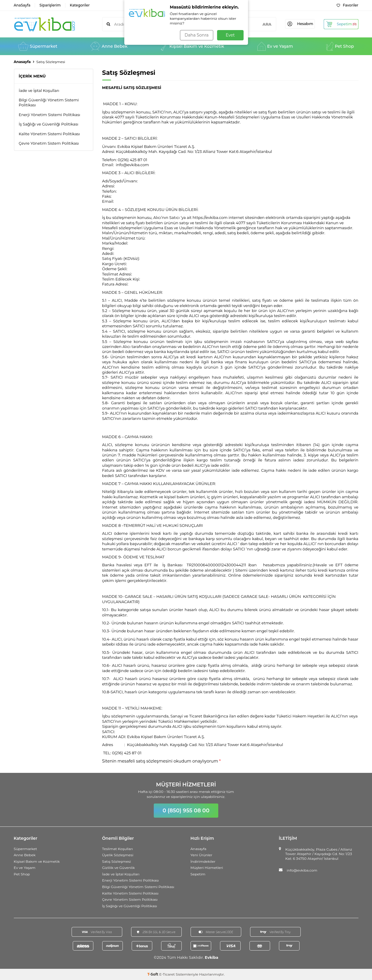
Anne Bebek (109, 46)
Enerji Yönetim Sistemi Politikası (50, 115)
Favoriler (347, 5)
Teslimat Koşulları (118, 849)
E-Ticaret (167, 974)
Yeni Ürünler (201, 855)
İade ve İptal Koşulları (39, 90)
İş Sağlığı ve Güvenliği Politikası (49, 124)
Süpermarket (38, 46)
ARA (261, 24)
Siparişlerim (50, 5)
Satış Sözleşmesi (117, 861)
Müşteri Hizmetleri (207, 868)
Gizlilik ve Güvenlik (119, 868)
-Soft (153, 974)
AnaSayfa (22, 5)
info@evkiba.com (302, 870)
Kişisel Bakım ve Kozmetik (192, 46)
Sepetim (198, 874)
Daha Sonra (196, 35)
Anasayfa (22, 62)
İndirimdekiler (203, 861)
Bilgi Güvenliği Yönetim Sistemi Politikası (49, 102)
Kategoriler (80, 5)
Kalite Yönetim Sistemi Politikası (49, 134)
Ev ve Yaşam (275, 46)
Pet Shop (340, 46)
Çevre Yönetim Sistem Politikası (49, 143)
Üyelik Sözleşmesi (118, 855)
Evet (230, 35)
